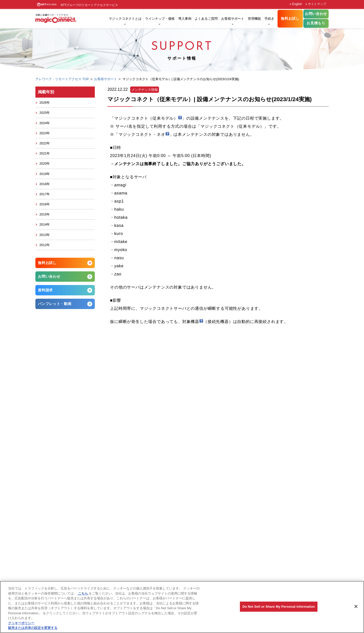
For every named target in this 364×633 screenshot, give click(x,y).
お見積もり (316, 23)
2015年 (45, 214)
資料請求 (45, 290)
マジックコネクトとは (125, 19)
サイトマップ (317, 4)
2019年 (45, 174)
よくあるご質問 (206, 19)
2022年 (45, 143)
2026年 (45, 103)
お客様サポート (233, 19)
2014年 (45, 224)
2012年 (45, 245)
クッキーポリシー (21, 623)
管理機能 (254, 19)
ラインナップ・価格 (160, 19)
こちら (83, 593)
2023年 (45, 133)
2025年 (45, 113)
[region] (182, 607)
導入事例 (185, 19)
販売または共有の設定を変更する (33, 628)
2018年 (45, 184)
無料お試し (290, 19)
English (297, 4)
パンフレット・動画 (55, 304)
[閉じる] (356, 606)
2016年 (45, 204)
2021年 (45, 153)
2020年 (45, 163)
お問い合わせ (316, 14)
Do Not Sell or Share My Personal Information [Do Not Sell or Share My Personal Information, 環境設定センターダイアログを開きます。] (279, 607)
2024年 (45, 123)
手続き (269, 19)
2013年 (45, 235)
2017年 (45, 194)
